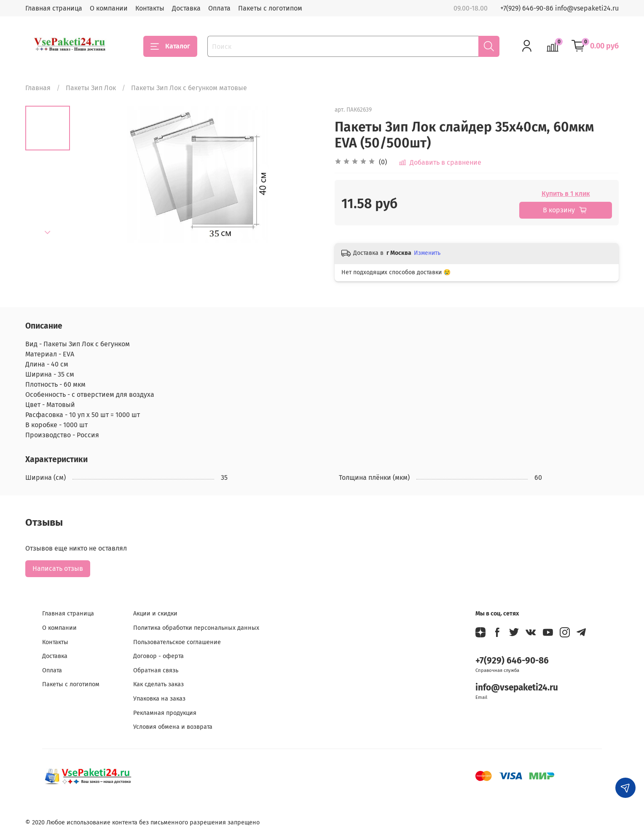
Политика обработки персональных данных (196, 628)
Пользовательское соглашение (177, 642)
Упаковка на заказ (159, 699)
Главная (38, 88)
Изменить (427, 253)
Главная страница (54, 8)
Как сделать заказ (158, 684)
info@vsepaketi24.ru (517, 688)
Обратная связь (156, 670)
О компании (109, 8)
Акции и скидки (155, 614)
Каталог (170, 46)
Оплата (219, 8)
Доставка (186, 8)
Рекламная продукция (165, 713)
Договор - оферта (158, 656)
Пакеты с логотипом (270, 8)
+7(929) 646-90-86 (512, 661)
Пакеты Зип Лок (91, 88)
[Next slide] (48, 233)
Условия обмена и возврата (173, 727)
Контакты (150, 8)
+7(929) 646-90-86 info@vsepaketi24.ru (559, 8)
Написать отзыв (58, 568)
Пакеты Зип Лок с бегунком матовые (189, 88)
